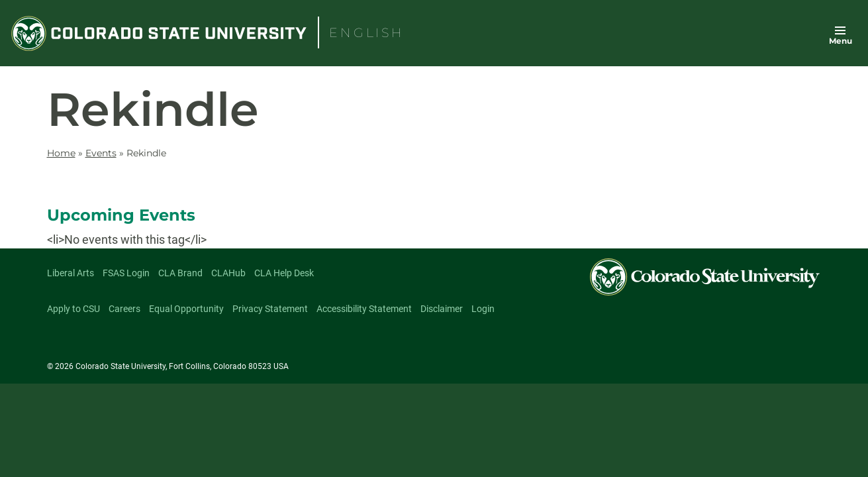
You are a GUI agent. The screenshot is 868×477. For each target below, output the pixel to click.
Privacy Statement (270, 309)
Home (61, 153)
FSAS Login (126, 273)
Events (101, 153)
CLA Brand (180, 273)
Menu (841, 41)
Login (483, 309)
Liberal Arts (71, 273)
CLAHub (228, 273)
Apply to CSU (73, 309)
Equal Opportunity (186, 309)
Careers (124, 309)
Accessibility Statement (364, 309)
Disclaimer (442, 309)
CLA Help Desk (284, 273)
